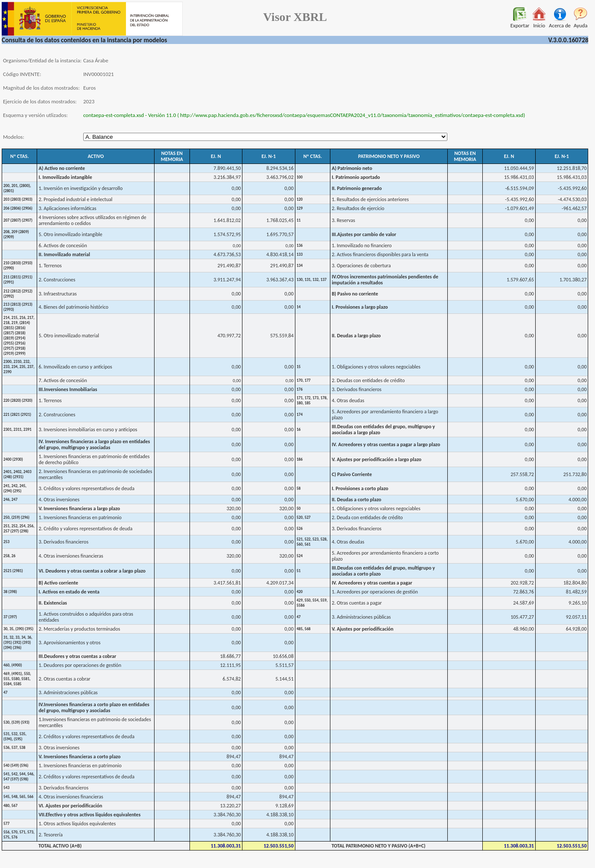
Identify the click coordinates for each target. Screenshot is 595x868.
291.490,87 (229, 266)
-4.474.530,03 (572, 199)
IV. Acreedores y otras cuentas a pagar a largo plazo (386, 444)
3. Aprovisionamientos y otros (69, 643)
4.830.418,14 (280, 254)
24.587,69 (524, 603)
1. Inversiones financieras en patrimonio (80, 517)
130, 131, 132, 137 (312, 280)
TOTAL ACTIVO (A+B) (60, 846)
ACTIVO (96, 156)
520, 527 (304, 517)
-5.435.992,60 (572, 188)
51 (299, 571)
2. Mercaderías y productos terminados (79, 629)
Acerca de (560, 23)
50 (299, 509)
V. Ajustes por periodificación (363, 629)
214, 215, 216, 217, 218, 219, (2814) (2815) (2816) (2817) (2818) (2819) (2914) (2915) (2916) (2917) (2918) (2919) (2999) (19, 336)
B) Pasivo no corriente (355, 294)
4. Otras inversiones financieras (71, 556)
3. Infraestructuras (57, 294)
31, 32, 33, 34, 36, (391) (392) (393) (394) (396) (18, 643)
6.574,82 (232, 679)
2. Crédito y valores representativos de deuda (85, 529)
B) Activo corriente (58, 583)
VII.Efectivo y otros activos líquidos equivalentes (89, 815)
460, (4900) (13, 665)
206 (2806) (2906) (18, 208)
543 (6, 788)
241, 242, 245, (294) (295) (15, 488)
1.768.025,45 (280, 220)
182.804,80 (575, 583)
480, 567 (10, 806)
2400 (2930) (13, 459)
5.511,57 (284, 665)
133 (300, 254)
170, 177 (304, 380)
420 (300, 592)
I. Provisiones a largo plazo (360, 307)
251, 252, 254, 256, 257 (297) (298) (19, 529)
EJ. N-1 (269, 156)
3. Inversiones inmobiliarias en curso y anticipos (88, 430)
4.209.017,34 (280, 583)
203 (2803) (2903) (18, 199)
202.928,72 (522, 583)
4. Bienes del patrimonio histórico (73, 307)
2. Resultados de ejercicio (358, 208)
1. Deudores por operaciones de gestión (80, 665)
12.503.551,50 (278, 846)
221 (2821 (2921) (17, 415)
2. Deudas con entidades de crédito (368, 380)
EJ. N (216, 156)
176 (300, 389)
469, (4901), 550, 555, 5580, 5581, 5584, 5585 (17, 679)
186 (300, 459)
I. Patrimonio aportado (356, 177)
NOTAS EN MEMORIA (172, 156)
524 (300, 556)
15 (299, 367)
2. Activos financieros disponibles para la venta (380, 254)
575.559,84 (282, 336)
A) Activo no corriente (62, 168)
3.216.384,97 (227, 177)
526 (300, 529)
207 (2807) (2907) (18, 220)
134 (300, 266)
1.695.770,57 (280, 234)
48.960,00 (524, 629)
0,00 (236, 188)
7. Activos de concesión (63, 380)
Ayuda (581, 23)
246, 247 (10, 500)
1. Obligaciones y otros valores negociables (376, 367)
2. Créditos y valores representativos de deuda (86, 736)
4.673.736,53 (227, 254)
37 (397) (10, 617)
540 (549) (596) (16, 766)
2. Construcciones (57, 280)
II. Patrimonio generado (357, 188)
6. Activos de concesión (63, 245)
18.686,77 (231, 656)
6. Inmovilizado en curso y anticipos (75, 367)
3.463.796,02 (280, 177)
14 (299, 307)
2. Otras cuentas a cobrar (64, 679)
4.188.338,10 (280, 815)
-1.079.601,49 (519, 208)
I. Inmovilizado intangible (65, 177)
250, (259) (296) (16, 517)
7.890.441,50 (227, 168)
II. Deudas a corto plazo (356, 500)
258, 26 (9, 556)
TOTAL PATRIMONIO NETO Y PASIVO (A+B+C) (379, 846)
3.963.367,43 (280, 280)
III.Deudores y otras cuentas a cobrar (77, 656)
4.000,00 (578, 500)
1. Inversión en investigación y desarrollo (80, 188)
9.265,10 (578, 603)
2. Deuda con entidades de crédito (367, 517)
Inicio (539, 23)
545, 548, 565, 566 (18, 797)
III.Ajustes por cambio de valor (364, 234)
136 (300, 245)
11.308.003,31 (226, 846)
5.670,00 (525, 500)
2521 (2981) (13, 571)
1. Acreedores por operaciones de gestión (375, 592)
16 (299, 430)
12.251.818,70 (572, 168)
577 (6, 824)
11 (299, 220)
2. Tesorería (50, 835)
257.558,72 (522, 474)
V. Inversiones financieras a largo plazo (79, 509)
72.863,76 (524, 592)
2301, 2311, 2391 (17, 430)
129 (300, 208)
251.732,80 (575, 474)
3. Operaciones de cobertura (361, 266)
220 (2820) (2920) (18, 400)
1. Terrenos (50, 266)
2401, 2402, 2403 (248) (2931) (17, 474)
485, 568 (304, 629)
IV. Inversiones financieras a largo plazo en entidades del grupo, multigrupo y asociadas (94, 444)
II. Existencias (52, 603)
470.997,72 (229, 336)
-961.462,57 (574, 208)
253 (6, 542)
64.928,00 (576, 629)
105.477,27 (522, 617)
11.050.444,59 (519, 168)
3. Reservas (343, 220)
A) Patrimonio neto (352, 168)
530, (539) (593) (16, 722)
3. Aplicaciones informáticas (67, 208)
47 (299, 617)
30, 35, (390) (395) (18, 629)
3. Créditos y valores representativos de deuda (86, 488)
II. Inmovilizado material (64, 254)
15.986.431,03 (519, 177)
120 (300, 199)
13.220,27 (231, 806)
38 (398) (10, 592)
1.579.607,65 (520, 280)
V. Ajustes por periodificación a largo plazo (376, 459)
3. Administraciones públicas (361, 617)
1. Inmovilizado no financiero (362, 245)
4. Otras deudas (348, 400)
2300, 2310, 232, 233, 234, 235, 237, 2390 (19, 367)
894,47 (234, 757)
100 (300, 177)
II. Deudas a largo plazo (356, 336)
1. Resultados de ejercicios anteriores (370, 199)
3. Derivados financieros (357, 389)
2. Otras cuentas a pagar (357, 603)
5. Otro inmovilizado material (69, 336)
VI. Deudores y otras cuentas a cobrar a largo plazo (92, 571)
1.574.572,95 (227, 234)
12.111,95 (231, 665)
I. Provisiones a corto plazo (360, 488)
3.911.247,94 (227, 280)
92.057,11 (576, 617)
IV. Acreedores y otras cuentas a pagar (372, 583)
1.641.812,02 (227, 220)
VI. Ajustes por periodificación (70, 806)
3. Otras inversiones (59, 748)
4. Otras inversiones (59, 500)
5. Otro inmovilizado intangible (70, 234)
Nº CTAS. (19, 156)
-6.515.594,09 (519, 188)
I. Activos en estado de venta (69, 592)
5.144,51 (284, 679)
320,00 (234, 509)
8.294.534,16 (280, 168)
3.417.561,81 (227, 583)
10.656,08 (283, 656)
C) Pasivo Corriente (352, 474)
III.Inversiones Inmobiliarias (68, 389)
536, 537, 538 (15, 748)
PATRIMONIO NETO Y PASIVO (389, 156)
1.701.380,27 (573, 280)
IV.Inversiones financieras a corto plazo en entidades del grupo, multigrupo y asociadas (94, 707)
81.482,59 (576, 592)
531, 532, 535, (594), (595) (15, 736)
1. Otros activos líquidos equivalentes (77, 824)
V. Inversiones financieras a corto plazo (79, 757)
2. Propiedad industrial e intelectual (75, 199)
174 (300, 415)
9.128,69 (284, 806)
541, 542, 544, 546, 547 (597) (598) (19, 777)
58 (299, 488)
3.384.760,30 (227, 815)
